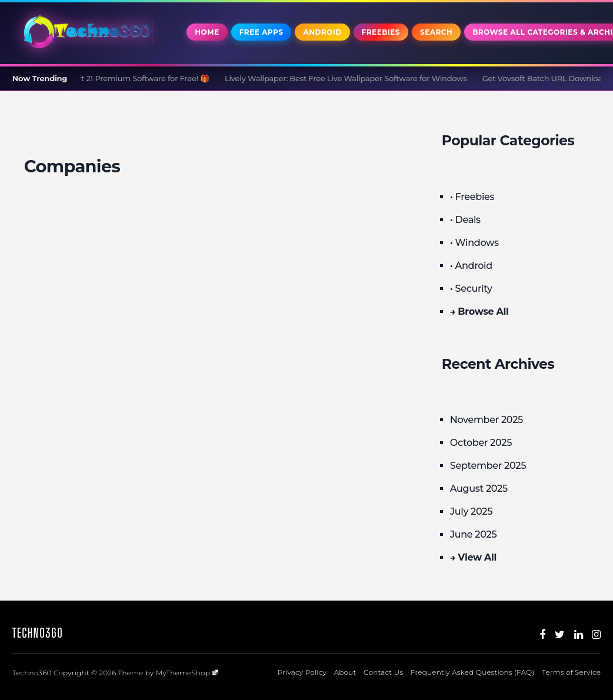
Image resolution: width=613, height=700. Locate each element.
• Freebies (472, 197)
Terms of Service (571, 672)
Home (207, 32)
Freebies (381, 32)
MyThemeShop (187, 673)
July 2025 (471, 511)
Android (322, 32)
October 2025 (481, 443)
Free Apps (261, 32)
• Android (471, 266)
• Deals (465, 220)
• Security (471, 289)
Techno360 (38, 633)
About (345, 672)
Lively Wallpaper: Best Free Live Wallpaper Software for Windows (350, 78)
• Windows (474, 243)
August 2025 (479, 489)
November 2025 (487, 420)
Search (436, 32)
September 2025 (488, 466)
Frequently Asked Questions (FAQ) (473, 672)
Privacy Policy (302, 672)
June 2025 (474, 534)
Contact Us (383, 672)
